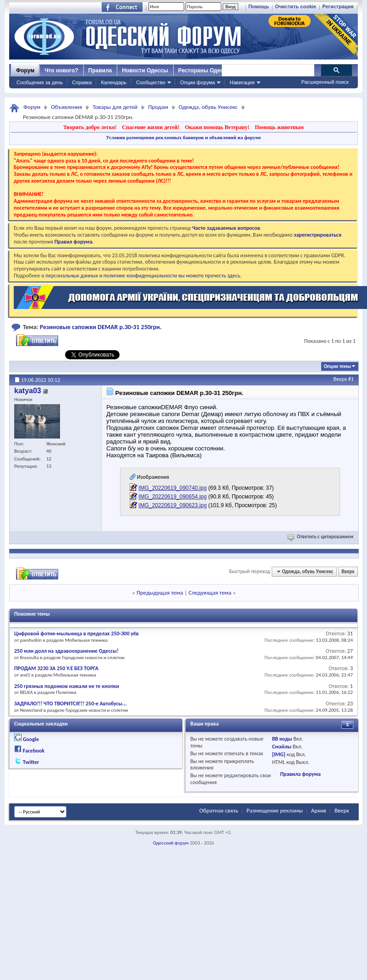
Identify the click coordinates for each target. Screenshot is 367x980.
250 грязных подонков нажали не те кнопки (67, 686)
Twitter (31, 762)
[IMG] (279, 754)
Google (31, 739)
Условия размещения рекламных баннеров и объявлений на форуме (183, 137)
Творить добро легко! (90, 127)
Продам (158, 107)
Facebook (34, 751)
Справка (82, 82)
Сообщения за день (40, 82)
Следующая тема (210, 593)
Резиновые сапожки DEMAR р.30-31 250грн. (101, 327)
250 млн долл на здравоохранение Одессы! (66, 651)
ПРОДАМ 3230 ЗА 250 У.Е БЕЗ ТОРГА (56, 668)
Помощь (259, 6)
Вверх (340, 379)
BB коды (282, 739)
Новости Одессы (145, 70)
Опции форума (197, 82)
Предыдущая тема (160, 593)
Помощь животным (279, 127)
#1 (351, 379)
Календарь (114, 82)
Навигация (242, 82)
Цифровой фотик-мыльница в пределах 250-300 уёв (77, 633)
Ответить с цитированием (321, 537)
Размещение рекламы (275, 810)
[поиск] (268, 70)
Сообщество (151, 82)
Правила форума (300, 774)
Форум (25, 70)
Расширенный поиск (325, 82)
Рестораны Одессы (205, 70)
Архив (319, 810)
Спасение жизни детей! (151, 127)
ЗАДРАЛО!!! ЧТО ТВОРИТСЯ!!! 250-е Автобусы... (71, 704)
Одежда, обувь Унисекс (208, 107)
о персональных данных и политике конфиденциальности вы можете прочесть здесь (141, 276)
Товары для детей (115, 107)
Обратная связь (219, 810)
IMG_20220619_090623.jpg (173, 505)
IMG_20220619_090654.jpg (173, 497)
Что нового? (61, 70)
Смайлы (282, 747)
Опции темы (337, 366)
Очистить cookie (296, 6)
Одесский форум (171, 843)
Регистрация (338, 6)
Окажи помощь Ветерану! (217, 127)
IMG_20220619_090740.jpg (173, 488)
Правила (100, 70)
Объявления (66, 107)
